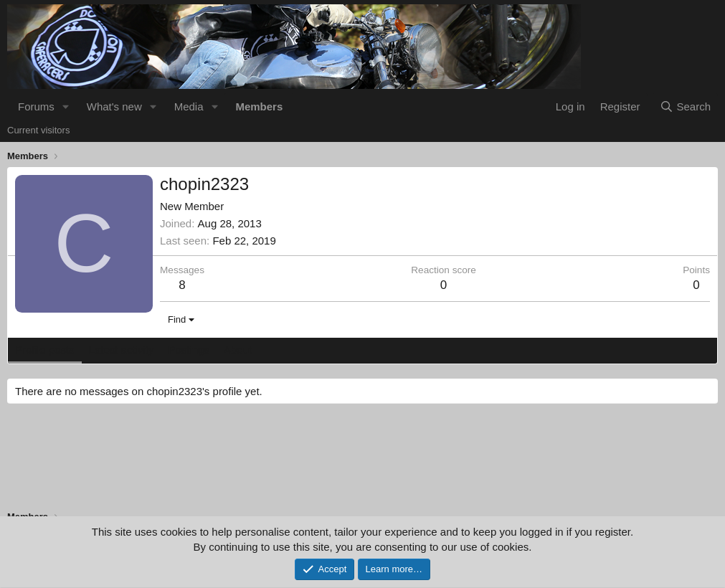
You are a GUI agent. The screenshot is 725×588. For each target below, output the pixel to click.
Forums (36, 106)
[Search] (685, 106)
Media (189, 106)
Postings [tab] (189, 350)
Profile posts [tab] (45, 350)
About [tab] (238, 350)
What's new (114, 106)
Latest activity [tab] (122, 350)
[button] (66, 106)
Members (259, 106)
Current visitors (38, 130)
